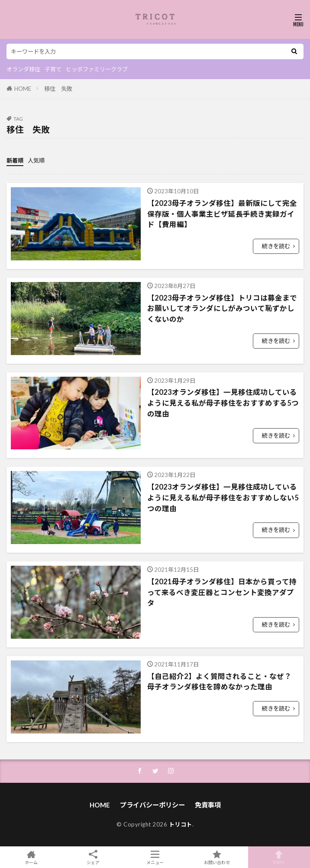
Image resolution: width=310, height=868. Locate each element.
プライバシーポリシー (152, 805)
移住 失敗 (58, 89)
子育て (53, 69)
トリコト (181, 824)
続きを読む (276, 246)
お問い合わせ (217, 857)
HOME (23, 89)
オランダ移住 (23, 69)
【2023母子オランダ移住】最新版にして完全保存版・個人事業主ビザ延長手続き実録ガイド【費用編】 (222, 214)
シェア (93, 857)
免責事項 (208, 805)
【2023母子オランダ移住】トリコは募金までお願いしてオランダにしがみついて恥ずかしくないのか (222, 309)
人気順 (36, 160)
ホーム (31, 857)
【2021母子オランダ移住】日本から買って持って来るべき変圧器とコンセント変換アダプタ (222, 593)
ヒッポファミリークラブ (97, 69)
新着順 (15, 160)
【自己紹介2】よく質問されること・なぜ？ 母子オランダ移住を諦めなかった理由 (219, 682)
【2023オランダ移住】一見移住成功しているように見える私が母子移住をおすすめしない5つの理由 (223, 498)
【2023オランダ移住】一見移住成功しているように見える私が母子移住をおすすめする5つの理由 (223, 403)
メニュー (155, 857)
